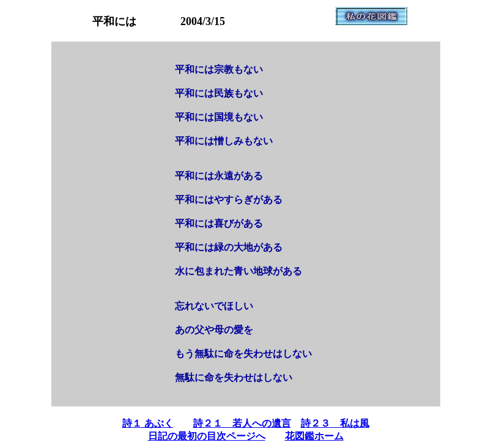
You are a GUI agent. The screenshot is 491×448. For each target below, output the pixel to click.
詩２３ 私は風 (335, 423)
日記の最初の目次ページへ (207, 436)
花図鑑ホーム (314, 436)
